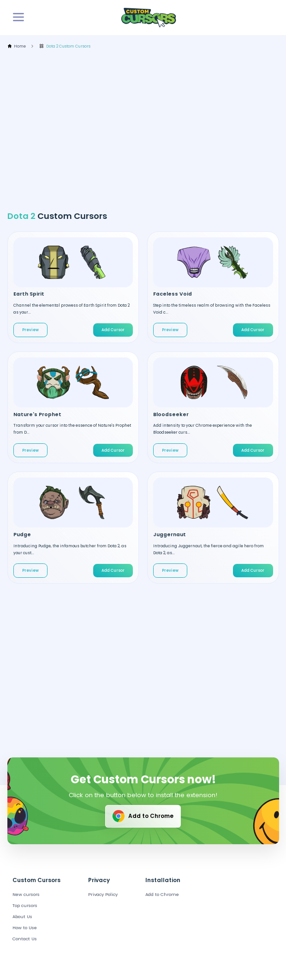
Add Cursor (113, 330)
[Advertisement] (147, 130)
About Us (22, 916)
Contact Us (25, 939)
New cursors (26, 894)
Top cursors (25, 905)
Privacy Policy (103, 894)
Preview (30, 330)
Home (17, 46)
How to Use (25, 928)
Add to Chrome (142, 816)
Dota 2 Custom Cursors (65, 46)
